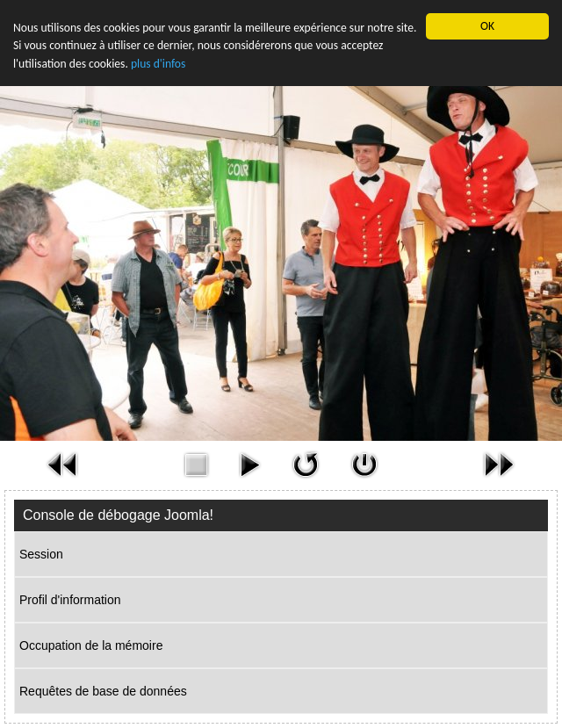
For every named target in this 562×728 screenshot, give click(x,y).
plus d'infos (158, 64)
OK (487, 26)
